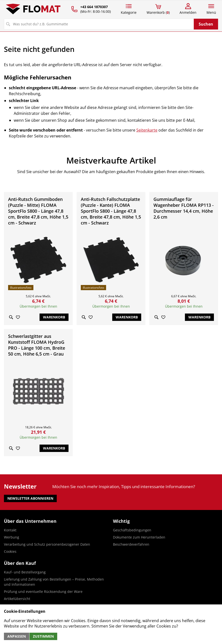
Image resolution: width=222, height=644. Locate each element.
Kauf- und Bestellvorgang (25, 572)
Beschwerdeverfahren (131, 544)
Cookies (10, 551)
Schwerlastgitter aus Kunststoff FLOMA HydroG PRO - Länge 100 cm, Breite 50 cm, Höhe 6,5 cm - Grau (37, 345)
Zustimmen (43, 636)
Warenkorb (54, 317)
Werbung (12, 537)
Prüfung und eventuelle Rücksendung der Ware (43, 592)
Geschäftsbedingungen (132, 530)
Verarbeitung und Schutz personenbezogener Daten (47, 544)
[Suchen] (99, 24)
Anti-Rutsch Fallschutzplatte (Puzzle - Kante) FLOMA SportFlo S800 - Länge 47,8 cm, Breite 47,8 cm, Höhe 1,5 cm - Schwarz (111, 211)
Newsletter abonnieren (30, 498)
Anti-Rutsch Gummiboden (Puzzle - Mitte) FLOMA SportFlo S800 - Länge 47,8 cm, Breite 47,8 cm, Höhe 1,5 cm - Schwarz (38, 211)
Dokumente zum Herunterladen (139, 537)
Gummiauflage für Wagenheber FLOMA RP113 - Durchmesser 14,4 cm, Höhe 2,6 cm (184, 208)
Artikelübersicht (17, 599)
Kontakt (10, 530)
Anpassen (17, 636)
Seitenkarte (147, 130)
